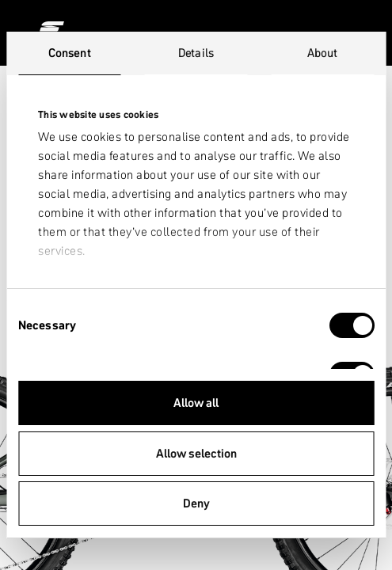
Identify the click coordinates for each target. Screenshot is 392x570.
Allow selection (196, 453)
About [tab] (323, 53)
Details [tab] (196, 53)
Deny (196, 503)
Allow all (196, 403)
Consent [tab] (70, 53)
